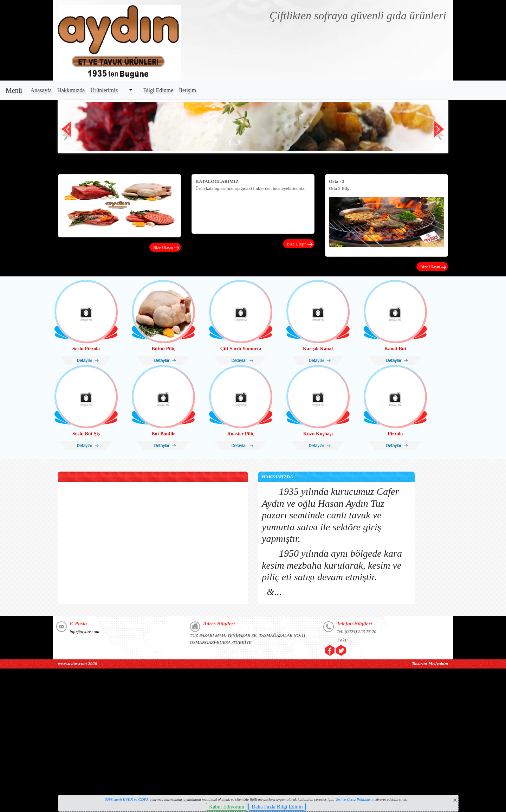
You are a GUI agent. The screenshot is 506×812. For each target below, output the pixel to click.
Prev (67, 132)
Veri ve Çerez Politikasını (355, 799)
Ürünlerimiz (104, 90)
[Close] (455, 800)
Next (439, 132)
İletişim (187, 90)
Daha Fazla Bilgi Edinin (277, 807)
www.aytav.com (72, 663)
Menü (14, 90)
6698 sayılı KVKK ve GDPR (127, 799)
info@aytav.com (84, 631)
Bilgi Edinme (158, 90)
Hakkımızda (71, 90)
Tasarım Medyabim (430, 663)
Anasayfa (41, 90)
